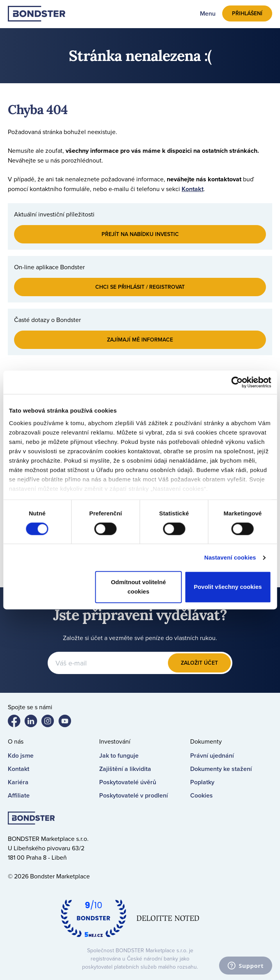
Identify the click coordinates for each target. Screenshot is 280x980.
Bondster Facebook (17, 723)
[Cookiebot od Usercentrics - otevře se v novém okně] (237, 382)
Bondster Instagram (51, 723)
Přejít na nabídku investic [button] (140, 234)
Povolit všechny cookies (228, 587)
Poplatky (202, 782)
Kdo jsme (21, 756)
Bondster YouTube (68, 723)
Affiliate (19, 795)
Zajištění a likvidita (125, 769)
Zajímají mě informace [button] (140, 340)
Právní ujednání (212, 756)
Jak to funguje (119, 756)
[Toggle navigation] (203, 13)
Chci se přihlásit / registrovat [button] (140, 287)
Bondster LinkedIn (34, 723)
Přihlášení (247, 13)
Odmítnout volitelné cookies (138, 587)
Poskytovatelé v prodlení (134, 795)
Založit (199, 663)
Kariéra (18, 782)
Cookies (202, 795)
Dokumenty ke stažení (221, 769)
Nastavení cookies (230, 557)
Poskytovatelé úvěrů (128, 782)
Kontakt (193, 189)
